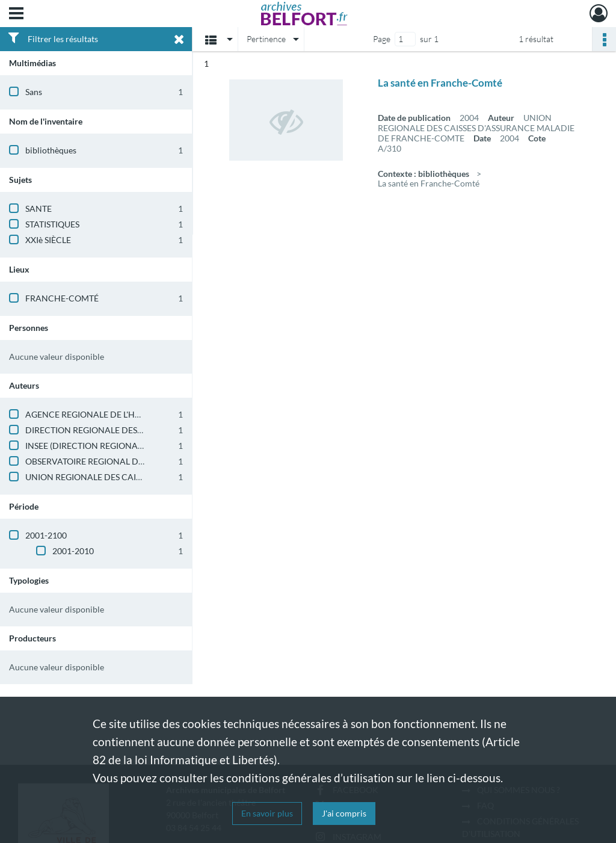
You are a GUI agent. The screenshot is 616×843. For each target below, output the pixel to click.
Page (382, 39)
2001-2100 (46, 535)
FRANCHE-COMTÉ (62, 298)
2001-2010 (73, 551)
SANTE (38, 208)
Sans (34, 92)
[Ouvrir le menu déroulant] (16, 14)
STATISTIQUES (52, 224)
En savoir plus (267, 813)
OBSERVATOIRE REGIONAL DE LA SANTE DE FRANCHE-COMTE (149, 461)
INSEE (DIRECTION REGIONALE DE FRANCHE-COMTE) (131, 446)
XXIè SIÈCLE (48, 240)
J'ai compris (344, 813)
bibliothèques (51, 150)
